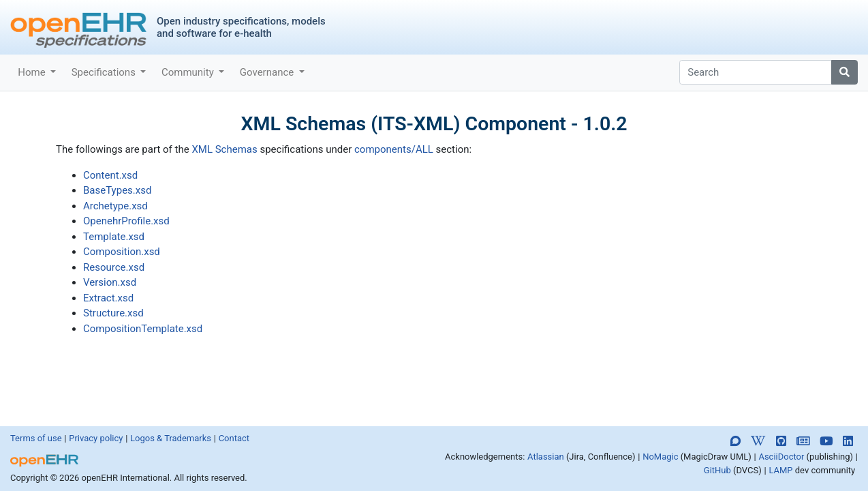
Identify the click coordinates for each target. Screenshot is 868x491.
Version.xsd (110, 282)
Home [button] (33, 72)
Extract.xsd (108, 298)
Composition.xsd (122, 252)
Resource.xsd (114, 267)
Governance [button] (268, 72)
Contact (234, 438)
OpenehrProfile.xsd (126, 221)
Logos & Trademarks (171, 438)
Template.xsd (114, 237)
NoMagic (660, 457)
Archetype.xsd (115, 206)
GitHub (717, 470)
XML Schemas (224, 149)
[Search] (756, 72)
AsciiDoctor (781, 457)
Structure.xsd (113, 313)
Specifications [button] (105, 72)
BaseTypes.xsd (117, 190)
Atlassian (546, 457)
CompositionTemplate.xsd (143, 329)
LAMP (780, 470)
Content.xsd (110, 175)
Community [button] (189, 72)
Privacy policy (96, 438)
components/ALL (394, 149)
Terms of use (36, 438)
